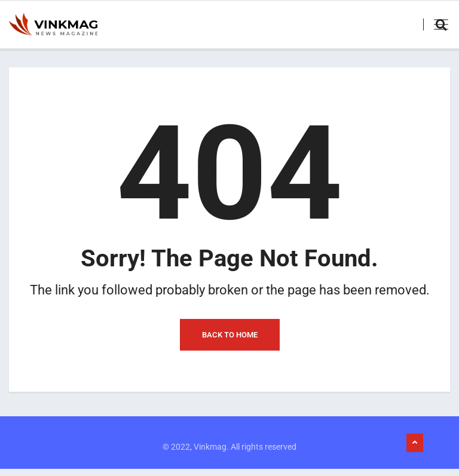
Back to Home (230, 341)
